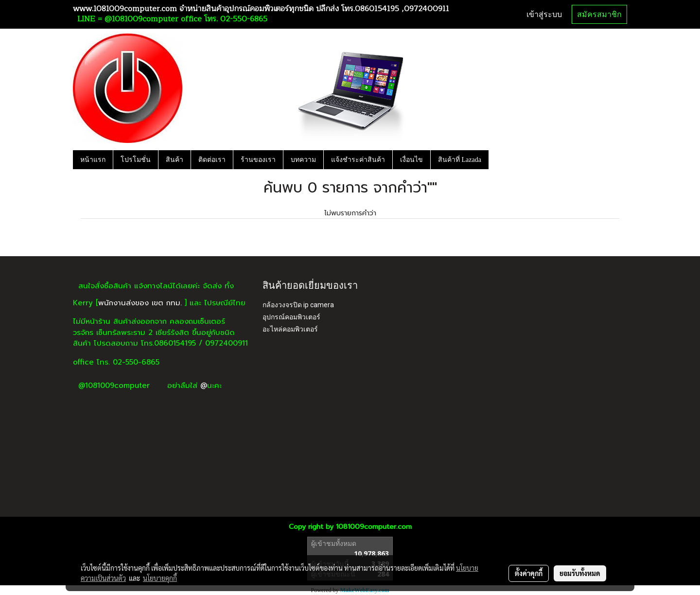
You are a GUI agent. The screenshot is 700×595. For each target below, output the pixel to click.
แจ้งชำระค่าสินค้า (358, 160)
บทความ (303, 160)
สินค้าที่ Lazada (460, 160)
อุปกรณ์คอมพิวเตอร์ (291, 317)
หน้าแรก (93, 160)
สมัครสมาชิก (599, 14)
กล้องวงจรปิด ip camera (298, 305)
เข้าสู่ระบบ (544, 14)
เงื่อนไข (411, 160)
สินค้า (175, 160)
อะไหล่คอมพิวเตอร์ (290, 329)
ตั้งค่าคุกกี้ (529, 573)
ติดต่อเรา (212, 160)
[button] (497, 159)
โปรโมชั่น (136, 160)
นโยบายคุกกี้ (160, 578)
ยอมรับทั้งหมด (580, 573)
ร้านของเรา (258, 160)
